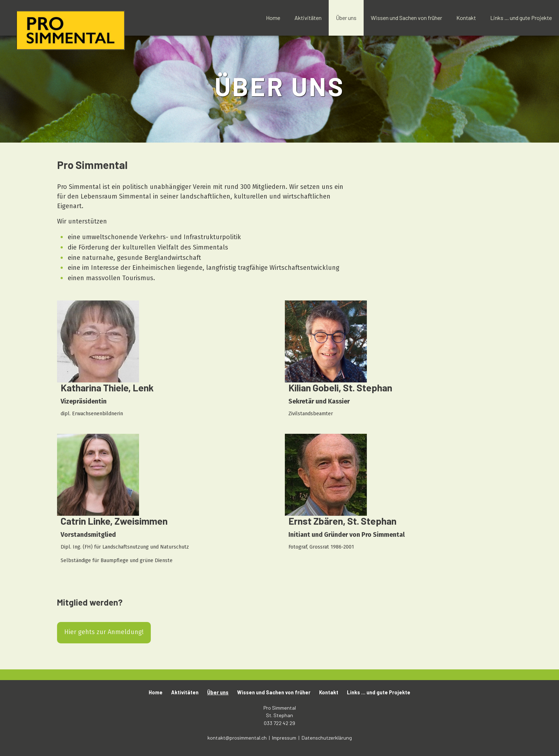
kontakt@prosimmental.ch (238, 738)
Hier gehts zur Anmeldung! (104, 632)
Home (273, 18)
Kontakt (466, 18)
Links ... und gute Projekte (521, 18)
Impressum (285, 738)
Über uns (346, 18)
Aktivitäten (308, 18)
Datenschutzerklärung (327, 738)
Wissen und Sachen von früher (406, 18)
